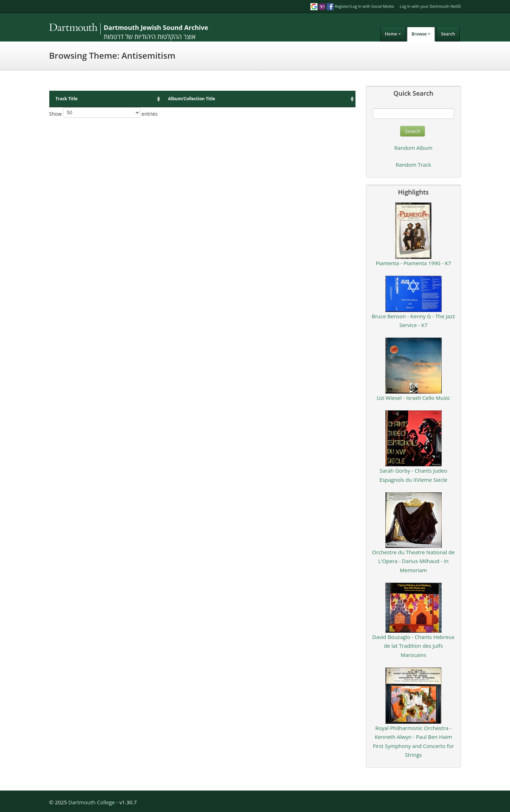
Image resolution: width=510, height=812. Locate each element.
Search (448, 34)
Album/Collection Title (192, 99)
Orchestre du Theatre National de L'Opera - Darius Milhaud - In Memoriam (413, 561)
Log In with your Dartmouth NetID (430, 6)
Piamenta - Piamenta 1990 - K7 (414, 263)
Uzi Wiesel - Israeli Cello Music (413, 398)
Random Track (413, 165)
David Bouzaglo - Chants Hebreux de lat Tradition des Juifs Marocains (413, 646)
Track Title (67, 99)
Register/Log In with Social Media (352, 6)
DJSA (99, 29)
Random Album (413, 148)
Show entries (103, 113)
